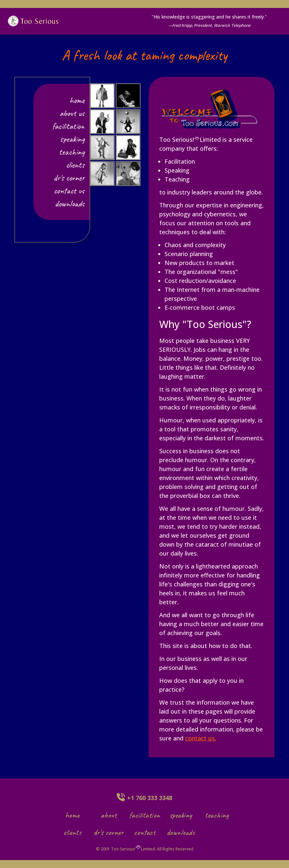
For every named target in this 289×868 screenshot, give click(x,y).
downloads (70, 204)
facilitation (68, 126)
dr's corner (69, 178)
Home (77, 100)
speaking (72, 139)
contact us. (201, 738)
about (109, 815)
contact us (69, 191)
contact (145, 832)
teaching (72, 152)
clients (75, 165)
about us (72, 113)
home (72, 815)
